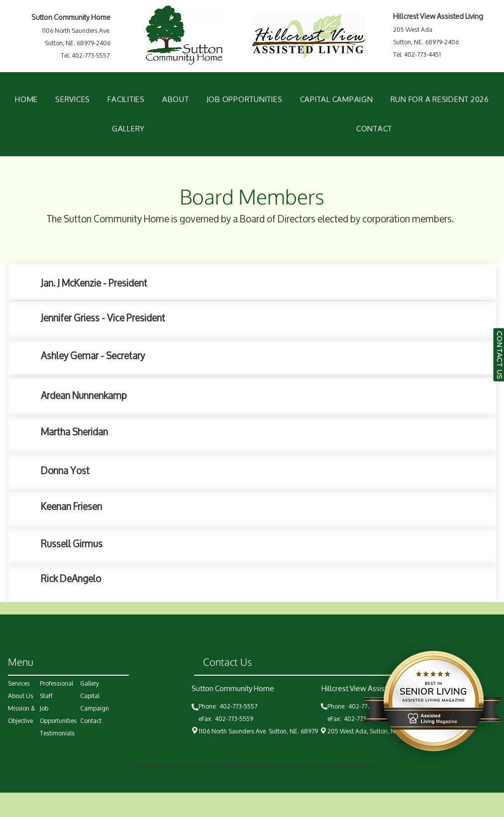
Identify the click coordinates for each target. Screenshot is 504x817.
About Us (21, 696)
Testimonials (57, 733)
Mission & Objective (21, 715)
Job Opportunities (58, 715)
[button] (126, 99)
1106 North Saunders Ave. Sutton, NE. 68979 (258, 731)
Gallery (90, 683)
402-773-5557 (240, 706)
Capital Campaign (95, 702)
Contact (91, 721)
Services (19, 683)
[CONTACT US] (499, 355)
